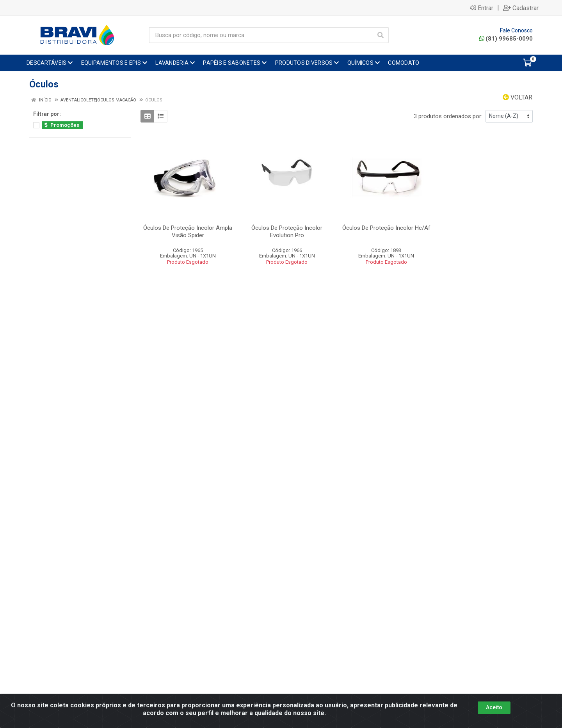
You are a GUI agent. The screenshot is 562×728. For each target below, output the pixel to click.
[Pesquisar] (381, 35)
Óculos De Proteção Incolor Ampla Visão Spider (188, 232)
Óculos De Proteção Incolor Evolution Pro (287, 232)
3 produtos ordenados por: (448, 116)
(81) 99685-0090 (506, 39)
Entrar (482, 8)
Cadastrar (521, 8)
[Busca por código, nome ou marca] (261, 35)
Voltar (518, 97)
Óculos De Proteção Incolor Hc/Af (386, 228)
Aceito (494, 707)
